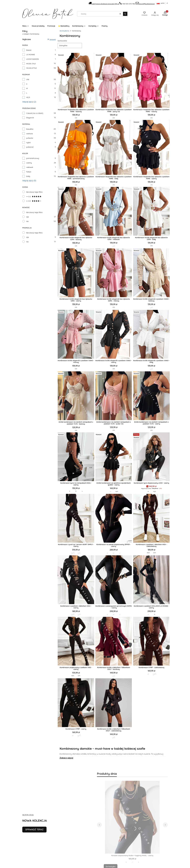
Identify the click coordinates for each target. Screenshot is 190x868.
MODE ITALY (31, 64)
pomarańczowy (33, 158)
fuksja (29, 172)
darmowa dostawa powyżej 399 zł (104, 4)
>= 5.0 (34, 196)
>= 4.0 (34, 201)
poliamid (30, 147)
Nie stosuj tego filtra (34, 192)
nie (27, 221)
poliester (30, 138)
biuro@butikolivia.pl (145, 4)
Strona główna (64, 31)
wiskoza (30, 134)
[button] (125, 14)
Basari (29, 50)
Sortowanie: (62, 41)
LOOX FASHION (33, 59)
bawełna (30, 129)
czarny (29, 163)
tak (27, 217)
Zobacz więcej (66, 758)
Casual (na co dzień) (35, 113)
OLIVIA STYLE (32, 68)
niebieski (30, 167)
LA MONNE (31, 55)
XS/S (28, 97)
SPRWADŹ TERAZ (34, 829)
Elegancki (30, 118)
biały (28, 176)
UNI (28, 79)
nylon (28, 143)
